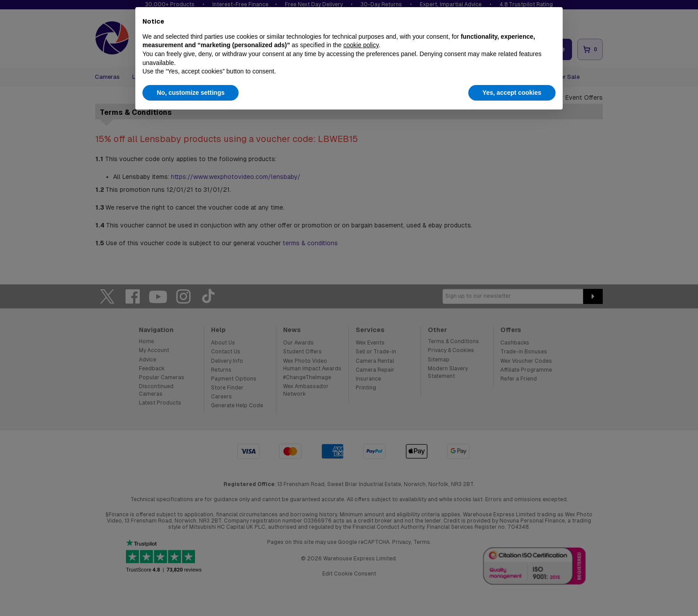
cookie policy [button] (361, 45)
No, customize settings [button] (191, 93)
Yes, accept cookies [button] (512, 93)
